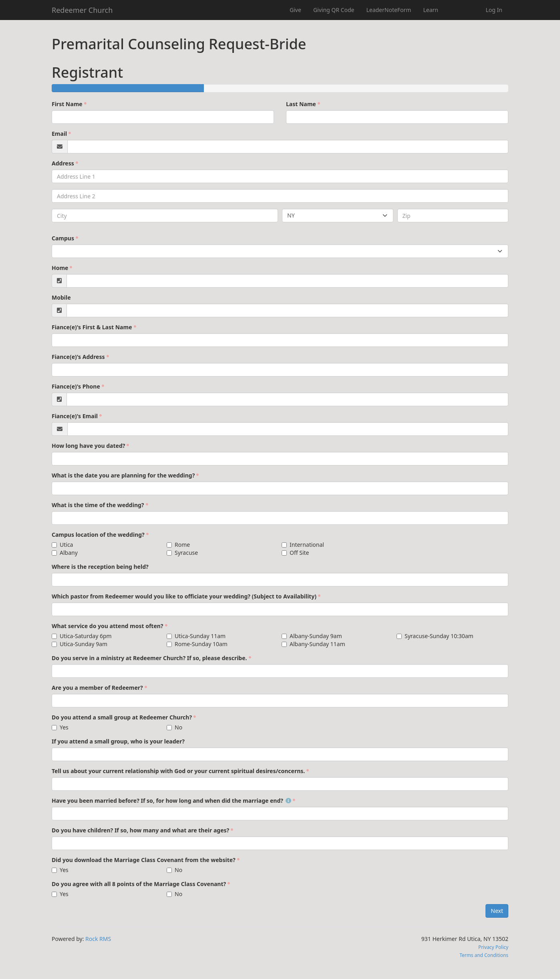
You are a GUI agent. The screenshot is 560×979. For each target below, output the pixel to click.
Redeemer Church (82, 10)
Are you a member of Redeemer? (97, 688)
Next (497, 911)
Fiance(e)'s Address (78, 357)
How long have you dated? (88, 446)
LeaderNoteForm (389, 10)
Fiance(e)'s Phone (76, 386)
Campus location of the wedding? (98, 535)
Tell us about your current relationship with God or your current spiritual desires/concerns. (178, 771)
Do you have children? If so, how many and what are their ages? (140, 830)
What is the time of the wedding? (98, 505)
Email (59, 134)
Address (63, 163)
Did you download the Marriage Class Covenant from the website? (144, 860)
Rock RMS (98, 939)
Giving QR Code (334, 10)
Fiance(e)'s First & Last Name (92, 327)
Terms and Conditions (484, 955)
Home (60, 268)
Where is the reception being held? (100, 567)
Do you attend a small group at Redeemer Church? (122, 717)
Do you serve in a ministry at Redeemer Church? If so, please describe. (149, 658)
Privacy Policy (493, 947)
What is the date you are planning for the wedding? (123, 475)
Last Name (301, 104)
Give (295, 10)
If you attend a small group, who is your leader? (118, 741)
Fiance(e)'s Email (75, 416)
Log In (494, 10)
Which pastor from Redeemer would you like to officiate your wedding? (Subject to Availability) (184, 596)
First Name (67, 104)
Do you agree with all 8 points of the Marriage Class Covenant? (139, 884)
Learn (431, 10)
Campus (63, 238)
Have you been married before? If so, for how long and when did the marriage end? (171, 801)
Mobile (61, 297)
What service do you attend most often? (108, 626)
